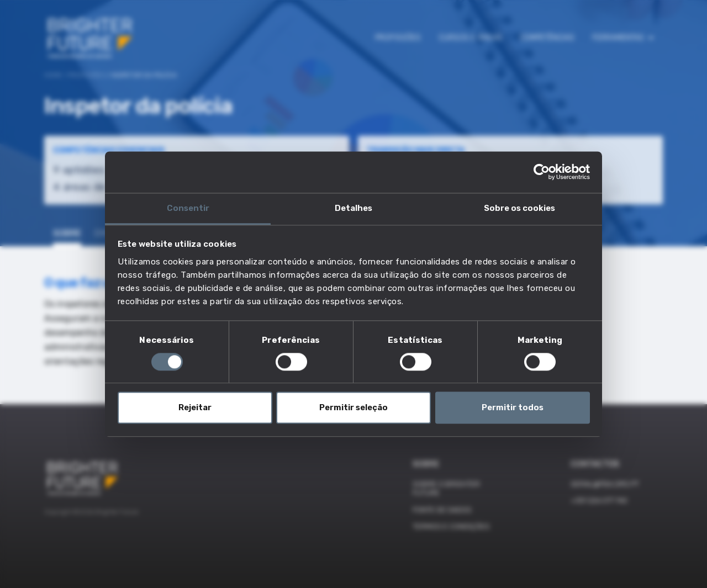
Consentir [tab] (188, 208)
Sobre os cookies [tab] (519, 208)
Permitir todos (513, 408)
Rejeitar (195, 408)
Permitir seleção (353, 408)
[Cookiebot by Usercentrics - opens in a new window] (542, 172)
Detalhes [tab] (353, 208)
